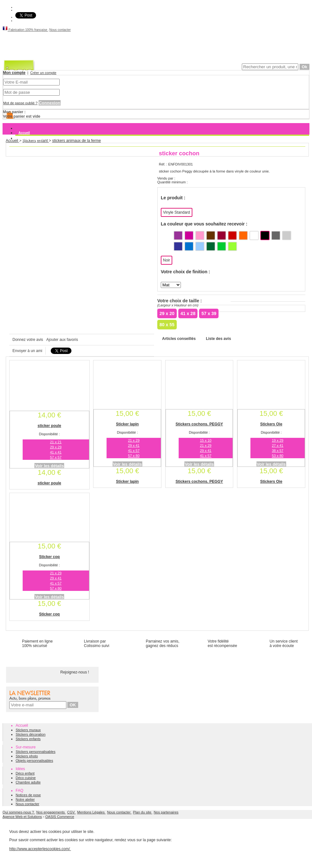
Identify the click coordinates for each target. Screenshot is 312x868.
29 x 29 (56, 447)
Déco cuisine (26, 778)
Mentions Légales (91, 812)
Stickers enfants (28, 739)
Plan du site (143, 812)
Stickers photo (27, 756)
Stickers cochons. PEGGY (199, 424)
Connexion (50, 103)
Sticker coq (49, 557)
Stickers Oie (271, 424)
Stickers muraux (31, 138)
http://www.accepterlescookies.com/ (40, 849)
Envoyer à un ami (27, 351)
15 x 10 (206, 440)
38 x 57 (278, 451)
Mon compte (14, 73)
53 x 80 (278, 456)
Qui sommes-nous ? (19, 812)
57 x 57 (56, 457)
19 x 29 (278, 440)
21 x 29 (134, 440)
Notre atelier (25, 799)
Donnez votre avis (28, 340)
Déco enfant (25, 773)
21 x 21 (56, 442)
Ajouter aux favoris (62, 340)
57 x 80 (134, 456)
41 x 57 (134, 451)
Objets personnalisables (34, 761)
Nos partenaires (166, 812)
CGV (72, 812)
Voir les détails (49, 466)
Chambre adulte (28, 782)
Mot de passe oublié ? (20, 103)
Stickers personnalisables (36, 752)
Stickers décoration (31, 734)
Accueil (24, 133)
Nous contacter (60, 30)
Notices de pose (28, 795)
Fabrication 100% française (25, 30)
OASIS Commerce (60, 817)
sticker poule (49, 426)
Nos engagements (51, 812)
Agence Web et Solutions (22, 817)
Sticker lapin (127, 424)
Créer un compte (43, 73)
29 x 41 (134, 445)
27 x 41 (278, 445)
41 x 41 (56, 452)
